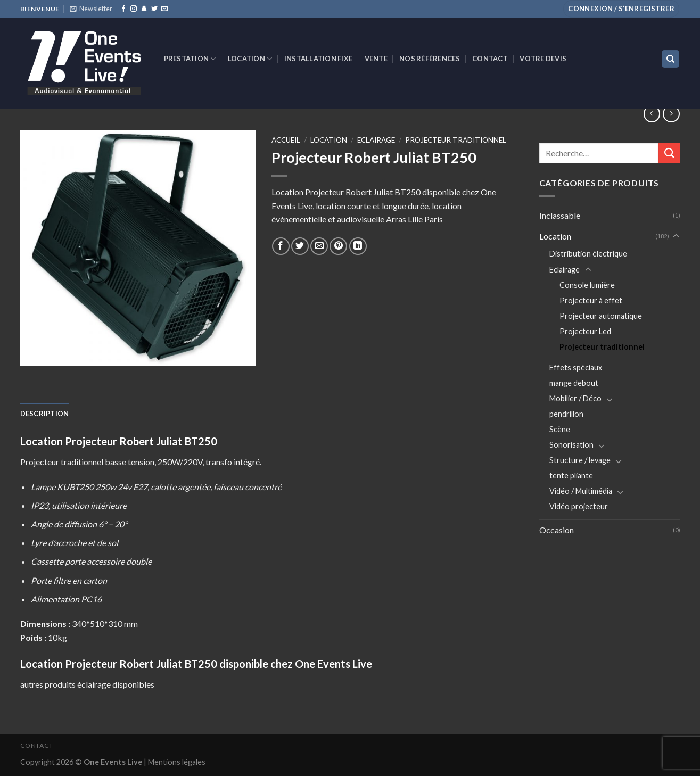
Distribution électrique (588, 254)
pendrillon (566, 414)
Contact (490, 59)
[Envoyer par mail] (319, 246)
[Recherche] (670, 59)
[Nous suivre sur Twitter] (154, 9)
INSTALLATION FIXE (318, 59)
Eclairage (565, 270)
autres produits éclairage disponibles (87, 684)
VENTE (376, 59)
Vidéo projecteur (579, 506)
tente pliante (571, 476)
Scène (560, 429)
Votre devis (543, 59)
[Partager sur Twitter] (300, 246)
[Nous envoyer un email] (164, 9)
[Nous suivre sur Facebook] (123, 9)
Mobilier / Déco (575, 398)
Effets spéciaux (576, 368)
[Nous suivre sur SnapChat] (144, 9)
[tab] (45, 414)
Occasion (557, 530)
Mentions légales (177, 762)
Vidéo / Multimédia (581, 491)
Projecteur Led (585, 331)
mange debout (574, 383)
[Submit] (669, 153)
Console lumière (587, 285)
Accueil (286, 140)
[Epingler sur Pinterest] (338, 246)
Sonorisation (571, 445)
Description (45, 414)
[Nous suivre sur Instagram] (134, 9)
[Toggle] (676, 236)
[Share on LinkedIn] (358, 246)
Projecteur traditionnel (602, 347)
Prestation (190, 59)
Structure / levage (580, 460)
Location (250, 59)
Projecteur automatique (601, 316)
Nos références (430, 59)
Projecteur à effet (591, 300)
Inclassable (560, 215)
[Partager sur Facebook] (281, 246)
